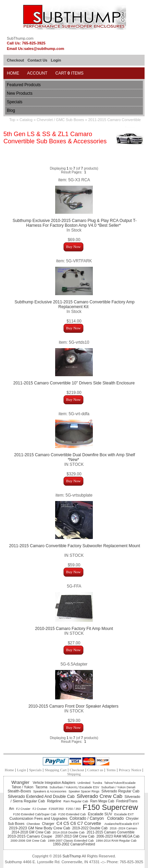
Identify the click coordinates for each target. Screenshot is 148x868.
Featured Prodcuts (24, 85)
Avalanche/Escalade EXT (122, 824)
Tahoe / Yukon (22, 787)
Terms (111, 770)
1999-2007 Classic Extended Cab (71, 841)
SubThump (72, 856)
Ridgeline (54, 801)
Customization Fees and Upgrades (38, 818)
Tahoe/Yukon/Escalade (120, 783)
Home (13, 73)
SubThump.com (20, 38)
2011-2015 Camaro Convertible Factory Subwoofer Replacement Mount (75, 546)
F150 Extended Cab (72, 814)
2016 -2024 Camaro (124, 828)
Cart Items (69, 73)
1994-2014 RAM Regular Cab (116, 841)
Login (56, 60)
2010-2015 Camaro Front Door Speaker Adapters (74, 706)
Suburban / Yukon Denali (118, 787)
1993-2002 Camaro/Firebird (74, 844)
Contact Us (37, 60)
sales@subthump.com (44, 49)
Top (12, 120)
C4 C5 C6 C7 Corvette (79, 823)
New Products (20, 93)
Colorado (115, 818)
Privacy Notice (130, 770)
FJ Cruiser (40, 809)
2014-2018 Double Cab (69, 832)
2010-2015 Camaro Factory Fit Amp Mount (74, 629)
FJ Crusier (23, 809)
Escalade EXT (124, 814)
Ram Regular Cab (76, 801)
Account (37, 73)
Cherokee (33, 824)
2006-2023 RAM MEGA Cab (118, 836)
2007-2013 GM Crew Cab (75, 836)
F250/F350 (57, 809)
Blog (11, 110)
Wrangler (21, 782)
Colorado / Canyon (87, 818)
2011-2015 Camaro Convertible (114, 120)
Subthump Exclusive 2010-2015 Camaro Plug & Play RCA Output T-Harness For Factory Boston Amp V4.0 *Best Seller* (75, 223)
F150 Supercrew (110, 807)
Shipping (74, 774)
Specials (15, 102)
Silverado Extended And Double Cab (41, 797)
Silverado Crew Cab (100, 796)
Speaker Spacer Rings (84, 791)
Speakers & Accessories (50, 791)
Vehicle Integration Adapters (54, 783)
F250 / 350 (73, 809)
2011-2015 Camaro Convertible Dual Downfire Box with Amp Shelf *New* (75, 457)
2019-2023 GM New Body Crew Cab (40, 828)
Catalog (26, 120)
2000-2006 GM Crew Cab (28, 841)
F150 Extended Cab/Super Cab (35, 814)
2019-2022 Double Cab (90, 828)
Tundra (97, 783)
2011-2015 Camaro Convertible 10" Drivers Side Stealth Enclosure (74, 383)
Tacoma (41, 787)
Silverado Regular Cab (120, 791)
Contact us (95, 770)
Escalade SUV (100, 814)
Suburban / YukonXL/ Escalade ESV (74, 787)
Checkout (15, 60)
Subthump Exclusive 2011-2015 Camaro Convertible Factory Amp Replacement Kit (75, 304)
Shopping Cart (56, 770)
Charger (48, 824)
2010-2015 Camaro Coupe (30, 836)
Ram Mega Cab (102, 801)
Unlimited (84, 783)
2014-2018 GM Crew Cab (31, 832)
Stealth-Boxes (19, 791)
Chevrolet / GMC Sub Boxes (60, 120)
